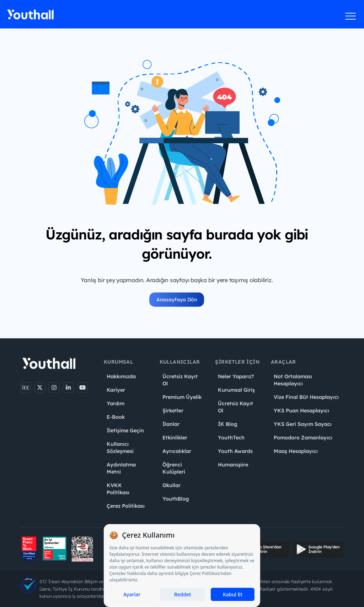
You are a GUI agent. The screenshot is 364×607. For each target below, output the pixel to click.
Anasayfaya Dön (177, 300)
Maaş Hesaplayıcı (296, 451)
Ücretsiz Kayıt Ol (180, 380)
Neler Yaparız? (236, 376)
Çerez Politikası (126, 506)
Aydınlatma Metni (121, 468)
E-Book (116, 417)
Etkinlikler (175, 438)
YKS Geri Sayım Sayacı (303, 424)
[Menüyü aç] (351, 16)
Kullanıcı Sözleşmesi (120, 448)
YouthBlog (176, 499)
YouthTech (231, 438)
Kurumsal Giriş (236, 390)
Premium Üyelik (182, 397)
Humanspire (233, 465)
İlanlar (171, 424)
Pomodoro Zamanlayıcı (303, 438)
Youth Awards (235, 451)
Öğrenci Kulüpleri (174, 468)
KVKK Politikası (118, 489)
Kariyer (116, 390)
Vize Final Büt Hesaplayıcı (306, 397)
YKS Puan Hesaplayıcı (301, 411)
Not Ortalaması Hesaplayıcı (293, 380)
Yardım (116, 403)
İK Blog (227, 424)
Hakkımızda (121, 376)
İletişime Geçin (125, 431)
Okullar (172, 485)
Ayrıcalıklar (177, 451)
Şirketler (173, 411)
